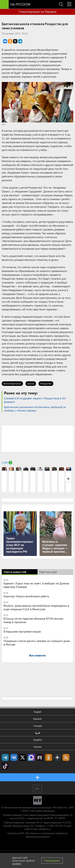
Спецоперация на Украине (38, 12)
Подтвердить (52, 861)
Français (38, 726)
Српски (37, 747)
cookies (17, 864)
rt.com (25, 815)
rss (66, 757)
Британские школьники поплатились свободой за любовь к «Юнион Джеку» (35, 409)
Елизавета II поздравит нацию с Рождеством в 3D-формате (35, 400)
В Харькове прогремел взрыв (22, 631)
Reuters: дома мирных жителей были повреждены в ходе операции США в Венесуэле (36, 607)
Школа (31, 384)
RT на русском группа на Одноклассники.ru (49, 757)
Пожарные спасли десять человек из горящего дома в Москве (37, 643)
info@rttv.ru (45, 829)
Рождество (46, 384)
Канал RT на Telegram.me (5, 757)
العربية (38, 733)
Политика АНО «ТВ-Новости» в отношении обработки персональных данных (37, 835)
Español (38, 740)
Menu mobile (70, 1)
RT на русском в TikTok (5, 766)
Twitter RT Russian (23, 757)
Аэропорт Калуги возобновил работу (26, 596)
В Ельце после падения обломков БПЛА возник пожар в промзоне (33, 620)
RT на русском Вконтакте (14, 757)
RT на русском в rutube (40, 757)
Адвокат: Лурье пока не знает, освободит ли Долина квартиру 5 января (36, 585)
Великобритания (12, 384)
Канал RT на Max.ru (31, 757)
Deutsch (37, 719)
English (38, 712)
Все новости (37, 655)
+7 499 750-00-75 (56, 826)
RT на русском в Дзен (57, 757)
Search (61, 1)
